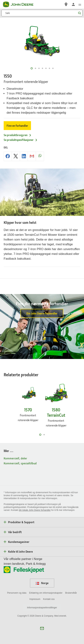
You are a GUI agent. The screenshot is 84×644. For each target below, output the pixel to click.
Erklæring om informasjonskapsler (46, 593)
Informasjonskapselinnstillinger (42, 608)
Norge (42, 583)
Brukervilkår (71, 593)
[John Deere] (20, 4)
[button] (42, 628)
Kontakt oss (49, 599)
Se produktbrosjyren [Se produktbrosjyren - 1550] (18, 135)
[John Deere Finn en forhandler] (66, 4)
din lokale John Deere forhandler (35, 510)
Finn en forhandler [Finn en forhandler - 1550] (17, 126)
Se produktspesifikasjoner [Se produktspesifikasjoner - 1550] (21, 140)
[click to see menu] (80, 4)
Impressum (35, 599)
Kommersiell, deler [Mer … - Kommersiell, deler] (15, 458)
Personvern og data (17, 593)
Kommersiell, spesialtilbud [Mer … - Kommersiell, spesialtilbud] (20, 463)
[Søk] (42, 13)
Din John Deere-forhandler (42, 313)
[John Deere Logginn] (73, 4)
